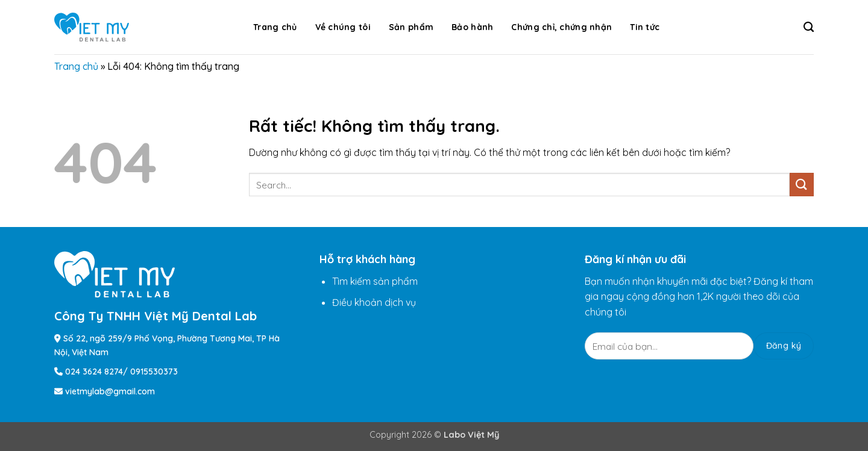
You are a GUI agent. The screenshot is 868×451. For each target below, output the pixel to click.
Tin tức (645, 27)
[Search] (809, 27)
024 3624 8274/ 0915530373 (121, 372)
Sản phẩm (411, 27)
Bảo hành (472, 27)
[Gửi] (802, 185)
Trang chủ (275, 27)
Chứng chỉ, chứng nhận (561, 27)
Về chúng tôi (343, 27)
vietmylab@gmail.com (110, 391)
